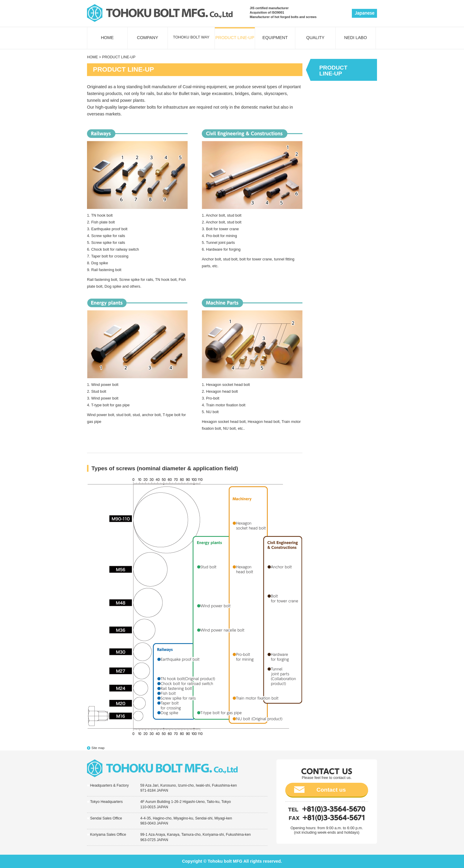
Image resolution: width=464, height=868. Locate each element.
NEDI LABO (356, 38)
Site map (98, 748)
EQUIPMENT (275, 38)
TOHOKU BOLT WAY (191, 37)
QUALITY (315, 38)
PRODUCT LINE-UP (235, 38)
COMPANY (148, 38)
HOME (107, 38)
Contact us (331, 790)
